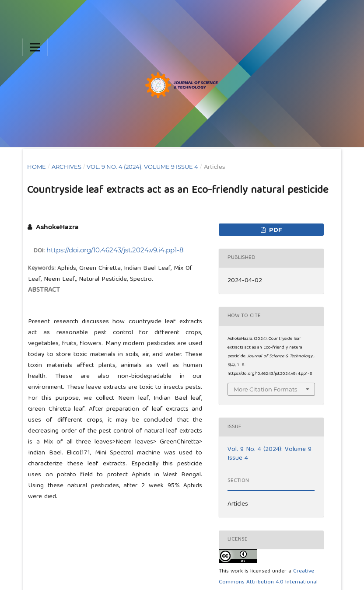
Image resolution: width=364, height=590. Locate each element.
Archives (66, 167)
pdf (275, 230)
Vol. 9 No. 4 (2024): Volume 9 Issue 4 (142, 167)
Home (37, 167)
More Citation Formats (265, 389)
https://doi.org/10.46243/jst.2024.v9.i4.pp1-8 (115, 250)
